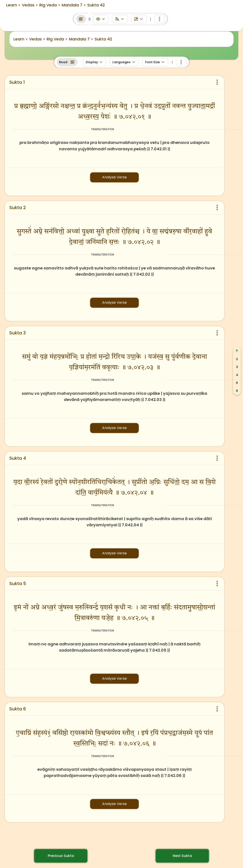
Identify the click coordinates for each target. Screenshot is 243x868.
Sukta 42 (103, 39)
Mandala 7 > (81, 39)
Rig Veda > (57, 39)
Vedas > (37, 39)
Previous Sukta (61, 856)
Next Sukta (182, 856)
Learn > (21, 39)
